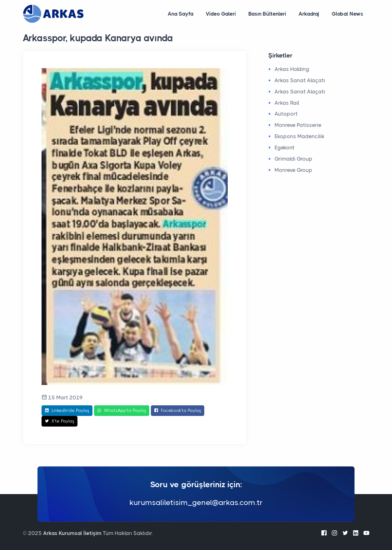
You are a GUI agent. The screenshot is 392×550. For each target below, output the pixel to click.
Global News (347, 14)
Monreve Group (293, 170)
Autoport (286, 114)
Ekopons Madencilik (300, 136)
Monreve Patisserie (298, 125)
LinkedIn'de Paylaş (67, 411)
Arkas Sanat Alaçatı (300, 80)
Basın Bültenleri (267, 14)
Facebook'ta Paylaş (178, 411)
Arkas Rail (287, 103)
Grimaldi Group (293, 159)
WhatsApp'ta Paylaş (122, 411)
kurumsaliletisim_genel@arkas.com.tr (196, 503)
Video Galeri (221, 14)
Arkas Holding (292, 69)
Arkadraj (309, 14)
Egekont (285, 147)
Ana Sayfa (181, 14)
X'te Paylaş (60, 421)
